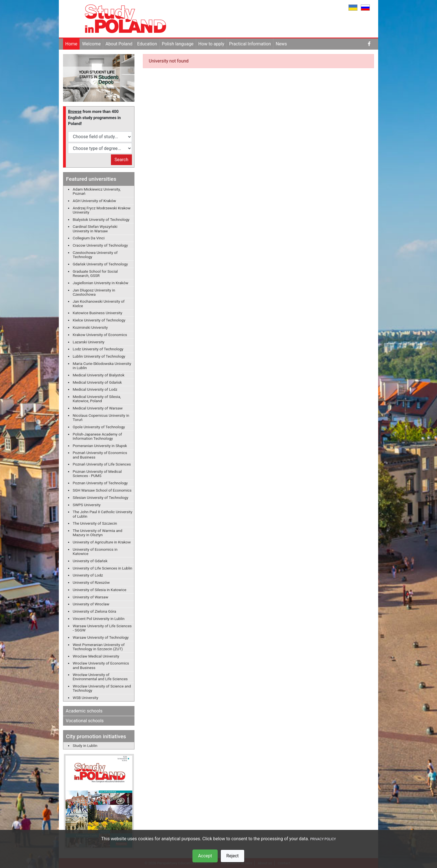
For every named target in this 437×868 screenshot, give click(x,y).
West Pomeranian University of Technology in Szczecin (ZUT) (99, 647)
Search (121, 160)
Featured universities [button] (91, 179)
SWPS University (87, 505)
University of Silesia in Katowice (100, 590)
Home (71, 44)
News (281, 44)
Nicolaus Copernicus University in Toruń (101, 417)
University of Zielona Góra (95, 611)
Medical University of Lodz (95, 389)
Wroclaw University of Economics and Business (101, 665)
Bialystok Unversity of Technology (101, 219)
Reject (233, 856)
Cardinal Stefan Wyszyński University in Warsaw (95, 229)
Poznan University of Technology (100, 483)
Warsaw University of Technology (101, 637)
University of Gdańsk (90, 561)
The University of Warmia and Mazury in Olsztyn (98, 533)
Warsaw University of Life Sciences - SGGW (102, 628)
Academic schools (84, 711)
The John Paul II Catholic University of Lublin (103, 514)
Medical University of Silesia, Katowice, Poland (97, 399)
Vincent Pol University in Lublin (99, 619)
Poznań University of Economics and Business (100, 455)
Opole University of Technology (99, 427)
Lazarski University (89, 342)
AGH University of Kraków (95, 201)
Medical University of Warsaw (98, 408)
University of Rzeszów (91, 582)
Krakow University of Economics (100, 335)
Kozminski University (90, 327)
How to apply (211, 44)
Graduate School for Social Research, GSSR (95, 273)
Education (147, 44)
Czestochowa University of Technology (95, 255)
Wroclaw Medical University (96, 656)
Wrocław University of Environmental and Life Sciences (100, 677)
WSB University (86, 698)
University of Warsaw (91, 597)
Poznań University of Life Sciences (102, 464)
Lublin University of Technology (99, 356)
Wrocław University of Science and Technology (102, 688)
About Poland (119, 44)
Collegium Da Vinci (89, 238)
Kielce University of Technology (99, 320)
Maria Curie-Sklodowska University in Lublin (102, 366)
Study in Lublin (85, 746)
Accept (205, 856)
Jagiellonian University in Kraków (101, 283)
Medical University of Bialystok (99, 375)
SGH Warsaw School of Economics (102, 490)
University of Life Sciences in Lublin (103, 568)
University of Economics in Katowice (95, 551)
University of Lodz (88, 575)
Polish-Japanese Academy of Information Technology (97, 436)
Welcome (91, 44)
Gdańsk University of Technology (100, 264)
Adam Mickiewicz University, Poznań (97, 191)
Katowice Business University (98, 313)
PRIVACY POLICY (323, 839)
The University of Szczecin (95, 523)
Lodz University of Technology (98, 349)
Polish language (178, 44)
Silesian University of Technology (101, 497)
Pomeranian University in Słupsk (100, 446)
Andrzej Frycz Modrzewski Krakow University (102, 210)
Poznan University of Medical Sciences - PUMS (97, 474)
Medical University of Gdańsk (97, 382)
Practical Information (250, 44)
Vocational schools (85, 721)
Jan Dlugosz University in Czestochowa (94, 292)
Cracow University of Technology (100, 245)
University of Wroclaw (91, 604)
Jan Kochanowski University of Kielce (99, 303)
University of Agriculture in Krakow (102, 542)
